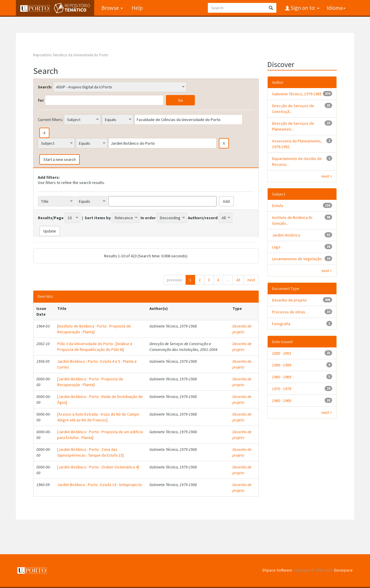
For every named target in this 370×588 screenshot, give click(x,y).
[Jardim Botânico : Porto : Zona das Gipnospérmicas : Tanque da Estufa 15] (90, 452)
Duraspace (343, 570)
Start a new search (60, 159)
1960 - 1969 (282, 401)
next (251, 280)
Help (137, 8)
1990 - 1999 (282, 365)
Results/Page (51, 218)
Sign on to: (305, 8)
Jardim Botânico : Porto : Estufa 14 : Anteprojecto (100, 485)
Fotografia (281, 324)
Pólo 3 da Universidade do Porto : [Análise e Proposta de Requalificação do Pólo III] (95, 347)
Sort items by (98, 218)
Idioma (336, 8)
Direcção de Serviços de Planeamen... (293, 126)
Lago (276, 247)
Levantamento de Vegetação (297, 259)
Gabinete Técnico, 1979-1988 (297, 94)
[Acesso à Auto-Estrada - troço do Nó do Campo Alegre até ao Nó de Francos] (98, 417)
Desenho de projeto (242, 329)
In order (148, 218)
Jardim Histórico (286, 235)
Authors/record (203, 218)
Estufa (277, 206)
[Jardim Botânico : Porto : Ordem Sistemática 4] (98, 467)
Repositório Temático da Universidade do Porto (71, 55)
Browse (112, 8)
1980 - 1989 (282, 377)
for (41, 100)
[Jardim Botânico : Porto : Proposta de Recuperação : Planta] (90, 382)
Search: (45, 87)
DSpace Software (277, 570)
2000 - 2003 (282, 353)
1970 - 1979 (282, 389)
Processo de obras (289, 312)
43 (238, 280)
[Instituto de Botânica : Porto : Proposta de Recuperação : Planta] (94, 329)
